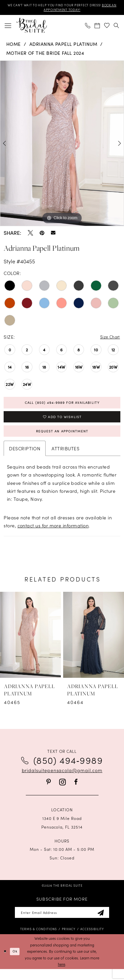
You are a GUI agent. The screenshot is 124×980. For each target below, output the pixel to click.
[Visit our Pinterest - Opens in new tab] (49, 791)
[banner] (32, 27)
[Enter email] (62, 923)
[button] (8, 27)
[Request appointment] (97, 27)
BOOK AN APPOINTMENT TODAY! (62, 11)
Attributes (65, 458)
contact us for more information (53, 535)
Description (25, 458)
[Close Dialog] (6, 963)
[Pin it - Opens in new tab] (42, 234)
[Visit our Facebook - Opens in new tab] (76, 791)
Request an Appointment (62, 439)
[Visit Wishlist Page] (107, 27)
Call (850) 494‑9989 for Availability (62, 406)
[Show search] (117, 27)
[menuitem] (8, 27)
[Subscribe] (108, 923)
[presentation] (30, 644)
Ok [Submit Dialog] (17, 962)
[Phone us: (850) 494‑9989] (88, 27)
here (62, 975)
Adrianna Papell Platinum (63, 46)
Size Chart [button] (108, 339)
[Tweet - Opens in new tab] (30, 234)
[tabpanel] (62, 145)
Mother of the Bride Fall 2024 (45, 55)
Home (14, 46)
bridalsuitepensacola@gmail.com (62, 779)
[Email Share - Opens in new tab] (53, 234)
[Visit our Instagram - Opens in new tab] (62, 791)
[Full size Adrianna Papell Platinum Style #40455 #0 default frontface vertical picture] (62, 145)
